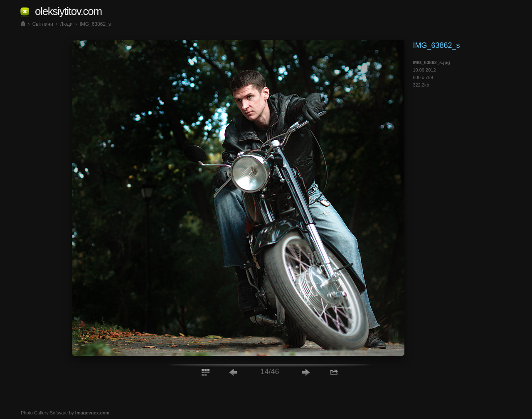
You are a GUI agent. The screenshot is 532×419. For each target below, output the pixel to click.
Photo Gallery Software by (65, 413)
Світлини (43, 24)
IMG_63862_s (95, 24)
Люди (66, 24)
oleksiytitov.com (68, 11)
